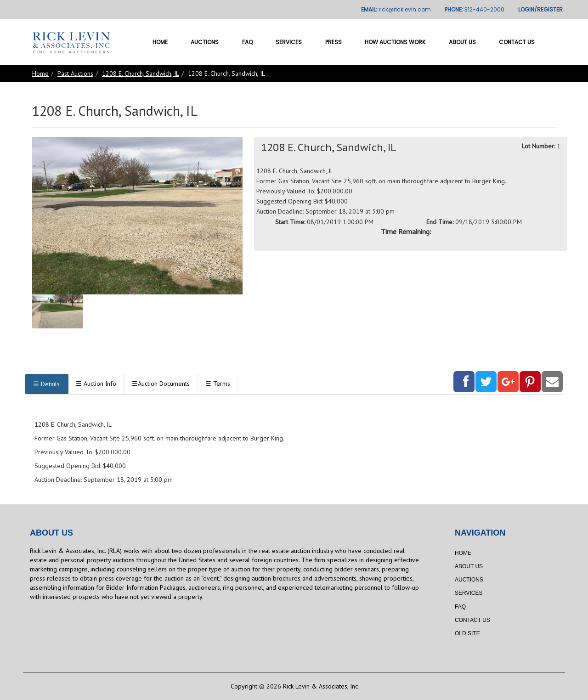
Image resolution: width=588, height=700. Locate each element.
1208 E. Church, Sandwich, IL (141, 73)
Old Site (467, 633)
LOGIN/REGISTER (540, 9)
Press (334, 42)
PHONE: (475, 9)
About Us (462, 42)
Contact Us (517, 42)
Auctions (205, 42)
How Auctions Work (395, 42)
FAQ (247, 42)
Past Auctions (75, 73)
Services (289, 42)
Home (160, 42)
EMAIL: (396, 9)
